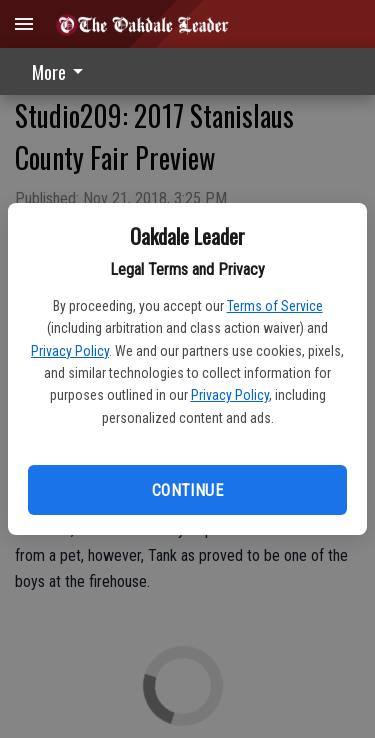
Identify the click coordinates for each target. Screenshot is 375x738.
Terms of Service (275, 306)
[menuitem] (63, 71)
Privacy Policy (70, 351)
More (61, 72)
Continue (187, 490)
